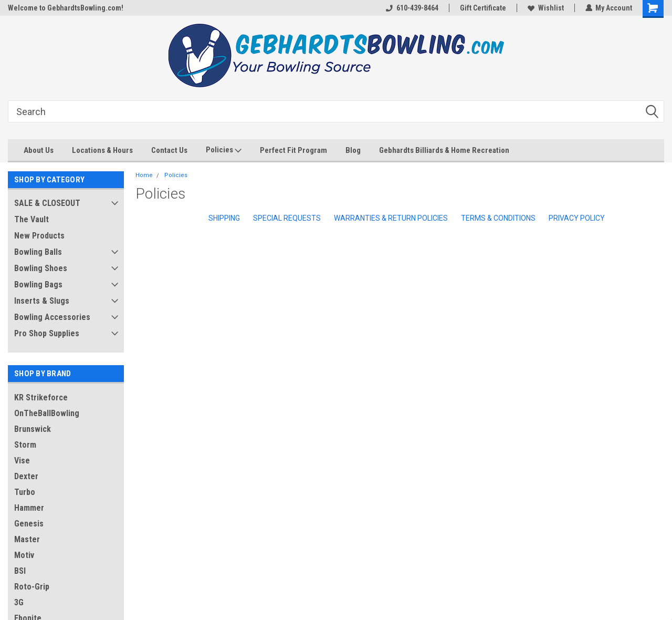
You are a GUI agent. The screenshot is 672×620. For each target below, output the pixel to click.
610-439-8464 (412, 8)
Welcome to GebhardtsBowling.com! (66, 8)
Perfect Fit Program (293, 150)
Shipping (224, 218)
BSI (20, 571)
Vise (22, 461)
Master (27, 539)
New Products (39, 236)
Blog (353, 150)
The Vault (31, 219)
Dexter (26, 476)
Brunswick (33, 429)
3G (19, 602)
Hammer (29, 508)
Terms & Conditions (498, 218)
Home (144, 175)
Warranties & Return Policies (391, 218)
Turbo (25, 492)
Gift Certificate (482, 8)
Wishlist (545, 8)
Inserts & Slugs (42, 301)
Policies (224, 150)
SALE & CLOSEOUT (47, 203)
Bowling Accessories (52, 317)
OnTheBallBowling (47, 413)
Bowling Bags (38, 285)
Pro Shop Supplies (47, 333)
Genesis (29, 524)
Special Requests (287, 218)
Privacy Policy (577, 218)
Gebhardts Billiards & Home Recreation (444, 150)
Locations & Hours (102, 150)
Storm (25, 445)
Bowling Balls (38, 252)
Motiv (24, 555)
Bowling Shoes (41, 268)
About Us (39, 150)
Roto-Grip (32, 587)
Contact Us (169, 150)
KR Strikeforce (41, 397)
